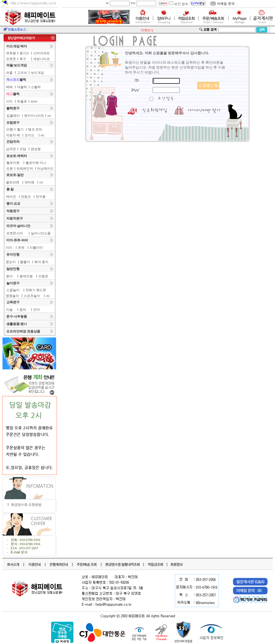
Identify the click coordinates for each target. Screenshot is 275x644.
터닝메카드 (45, 169)
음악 (23, 310)
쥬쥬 (21, 248)
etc (50, 116)
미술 (9, 310)
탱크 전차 (35, 129)
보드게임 (37, 73)
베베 (9, 87)
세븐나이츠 (42, 59)
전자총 (41, 197)
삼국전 (11, 149)
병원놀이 (12, 296)
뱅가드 (24, 53)
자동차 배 (13, 135)
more (34, 101)
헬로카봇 (13, 163)
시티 (9, 101)
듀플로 (22, 101)
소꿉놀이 (13, 290)
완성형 (36, 149)
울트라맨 (13, 182)
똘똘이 (25, 262)
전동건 (26, 197)
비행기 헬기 (15, 129)
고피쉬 (22, 73)
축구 (23, 59)
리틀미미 (36, 248)
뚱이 (9, 276)
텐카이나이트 (34, 116)
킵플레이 (13, 116)
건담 (23, 149)
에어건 (11, 197)
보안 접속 (181, 4)
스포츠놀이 (32, 296)
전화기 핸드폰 (36, 290)
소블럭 (36, 87)
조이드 (29, 135)
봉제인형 (26, 276)
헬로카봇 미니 (36, 163)
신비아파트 (42, 53)
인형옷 (43, 276)
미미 (9, 248)
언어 (37, 310)
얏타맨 (29, 182)
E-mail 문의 (19, 552)
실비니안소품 (41, 233)
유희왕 (11, 53)
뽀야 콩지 (41, 262)
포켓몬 (11, 59)
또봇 (10, 169)
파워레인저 (25, 169)
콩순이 (11, 262)
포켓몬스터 (15, 233)
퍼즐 (9, 73)
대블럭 (22, 87)
